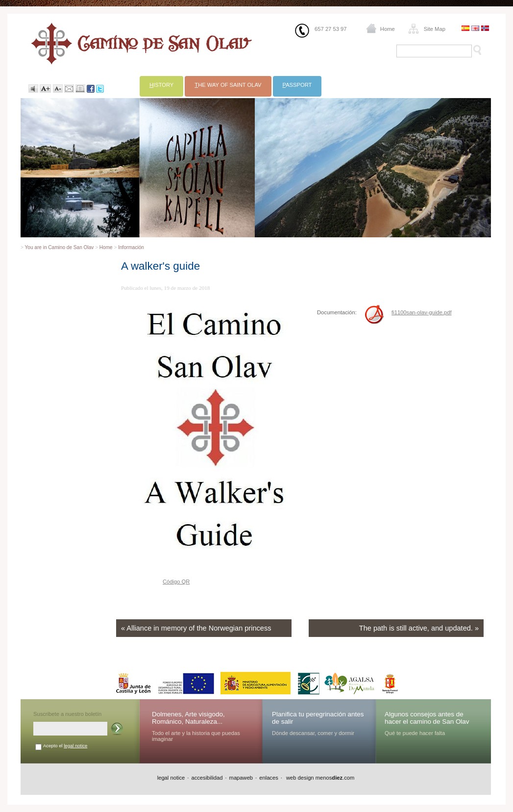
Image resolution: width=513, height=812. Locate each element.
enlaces (269, 778)
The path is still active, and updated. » (419, 628)
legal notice (75, 746)
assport (297, 85)
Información (131, 247)
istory (161, 85)
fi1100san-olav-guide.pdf (422, 312)
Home (388, 29)
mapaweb (241, 778)
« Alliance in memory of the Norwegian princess (196, 628)
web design (299, 778)
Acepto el (65, 746)
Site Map (435, 29)
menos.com (335, 778)
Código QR (176, 582)
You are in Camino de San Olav (60, 247)
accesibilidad (207, 778)
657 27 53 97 (330, 29)
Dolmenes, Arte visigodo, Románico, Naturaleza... (188, 718)
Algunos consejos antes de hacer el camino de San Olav (427, 718)
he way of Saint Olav (228, 85)
